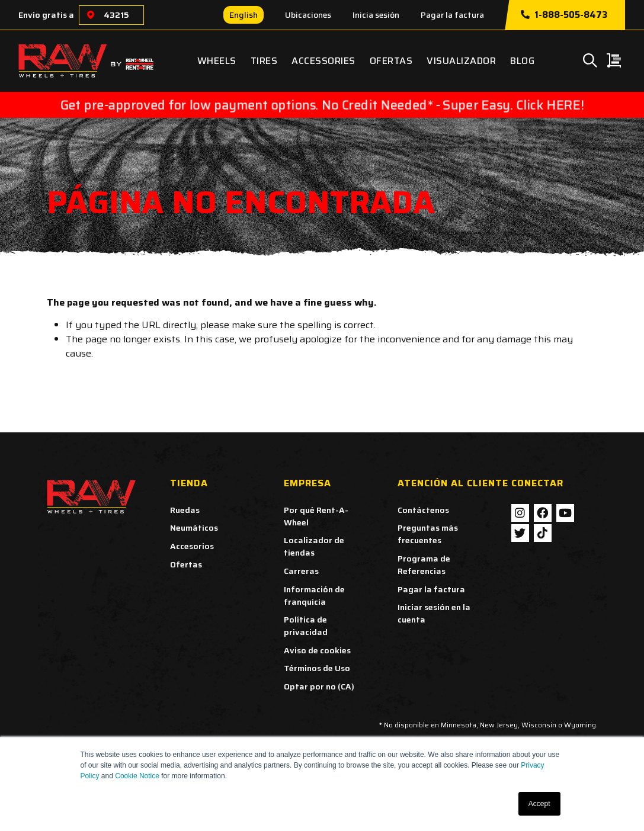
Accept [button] (539, 804)
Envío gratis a (46, 15)
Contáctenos (423, 510)
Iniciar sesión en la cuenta (434, 613)
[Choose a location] (91, 15)
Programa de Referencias (424, 565)
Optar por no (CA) (319, 686)
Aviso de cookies (317, 650)
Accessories (323, 61)
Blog (522, 61)
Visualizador (461, 61)
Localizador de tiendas (314, 546)
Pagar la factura (452, 15)
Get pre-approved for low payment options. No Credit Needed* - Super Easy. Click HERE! (322, 105)
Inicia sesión (376, 15)
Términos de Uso (317, 668)
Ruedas (185, 510)
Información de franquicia (314, 596)
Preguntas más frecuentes (428, 534)
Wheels (217, 61)
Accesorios (192, 546)
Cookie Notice (137, 776)
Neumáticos (194, 528)
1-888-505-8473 (564, 15)
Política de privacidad (306, 626)
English (243, 15)
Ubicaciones (308, 15)
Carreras (301, 571)
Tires (264, 61)
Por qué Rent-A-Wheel (316, 516)
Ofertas (391, 61)
